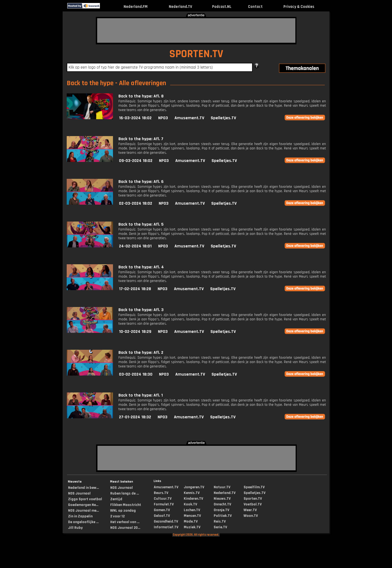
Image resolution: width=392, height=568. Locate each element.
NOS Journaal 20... (125, 528)
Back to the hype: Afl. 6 (141, 182)
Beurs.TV (161, 493)
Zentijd (116, 499)
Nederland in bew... (83, 488)
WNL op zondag (123, 511)
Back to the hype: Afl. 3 (141, 310)
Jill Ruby (75, 528)
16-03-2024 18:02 (135, 118)
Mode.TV (191, 521)
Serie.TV (220, 527)
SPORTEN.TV (196, 54)
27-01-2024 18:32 (135, 417)
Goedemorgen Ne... (83, 505)
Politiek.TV (223, 516)
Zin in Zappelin (80, 516)
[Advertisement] (196, 30)
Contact (255, 7)
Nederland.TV (180, 7)
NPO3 (163, 118)
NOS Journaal (79, 493)
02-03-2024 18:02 (136, 203)
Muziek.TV (192, 527)
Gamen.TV (162, 510)
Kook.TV (190, 504)
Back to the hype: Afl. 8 (141, 96)
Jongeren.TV (194, 487)
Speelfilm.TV (254, 487)
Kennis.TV (192, 493)
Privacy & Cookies (299, 7)
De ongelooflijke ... (83, 522)
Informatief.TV (166, 527)
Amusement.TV (189, 118)
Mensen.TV (192, 516)
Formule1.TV (164, 504)
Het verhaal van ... (125, 522)
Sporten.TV (253, 499)
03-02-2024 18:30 (136, 374)
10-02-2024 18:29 (135, 332)
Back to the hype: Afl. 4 (141, 267)
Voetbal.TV (253, 504)
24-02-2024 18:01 (135, 246)
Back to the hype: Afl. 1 (141, 395)
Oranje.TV (221, 510)
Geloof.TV (162, 516)
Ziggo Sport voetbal (85, 499)
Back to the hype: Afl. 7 (141, 139)
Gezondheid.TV (166, 521)
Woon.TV (251, 516)
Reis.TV (220, 521)
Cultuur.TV (163, 499)
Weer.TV (250, 510)
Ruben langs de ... (125, 493)
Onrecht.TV (222, 504)
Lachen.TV (192, 510)
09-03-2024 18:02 (136, 161)
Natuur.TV (222, 487)
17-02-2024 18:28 (135, 289)
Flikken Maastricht (126, 505)
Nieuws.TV (222, 499)
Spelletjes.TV (223, 118)
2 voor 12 (117, 516)
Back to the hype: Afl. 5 (141, 224)
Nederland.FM (136, 7)
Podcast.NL (222, 7)
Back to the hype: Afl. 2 (141, 353)
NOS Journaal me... (83, 511)
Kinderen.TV (193, 499)
